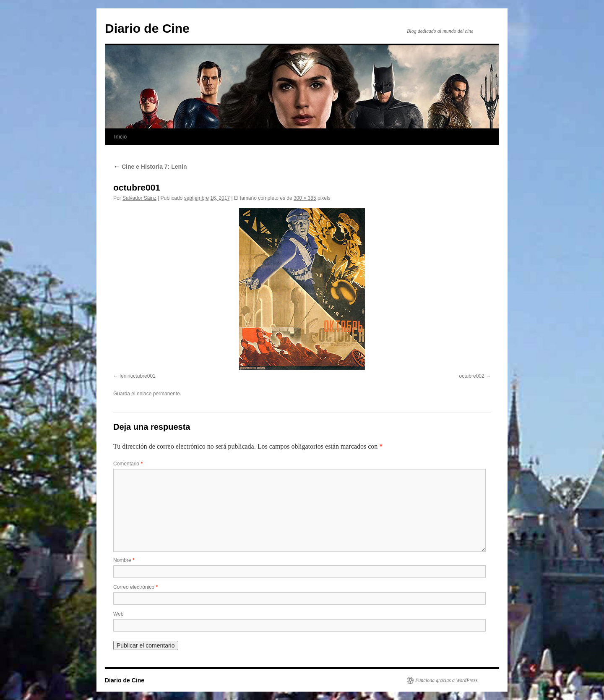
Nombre (124, 560)
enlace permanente (158, 394)
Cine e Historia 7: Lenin (150, 167)
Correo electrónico (135, 587)
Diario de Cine (147, 28)
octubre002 (472, 376)
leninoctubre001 (137, 376)
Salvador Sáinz (139, 198)
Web (118, 614)
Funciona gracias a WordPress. (447, 680)
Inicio (120, 137)
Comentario (128, 464)
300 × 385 (305, 198)
